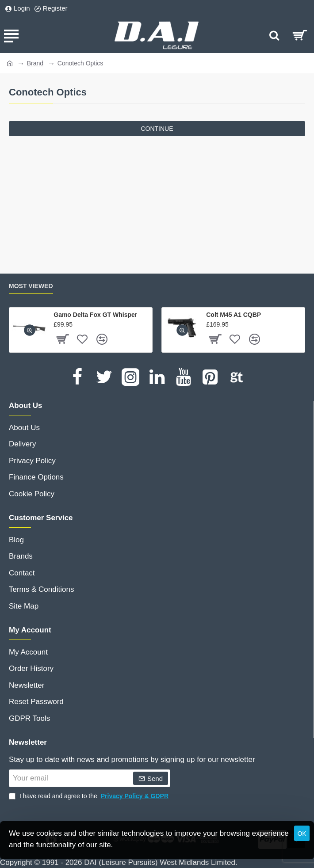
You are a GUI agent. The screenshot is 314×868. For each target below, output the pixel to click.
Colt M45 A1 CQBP (234, 315)
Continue (157, 129)
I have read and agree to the (90, 796)
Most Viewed (31, 286)
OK (302, 834)
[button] (30, 330)
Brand (35, 63)
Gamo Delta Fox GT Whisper (95, 315)
